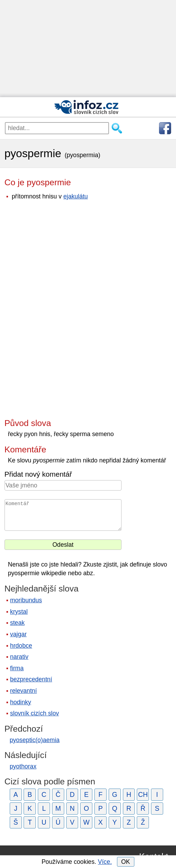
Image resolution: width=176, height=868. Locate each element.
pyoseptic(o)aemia (35, 740)
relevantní (23, 691)
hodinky (21, 702)
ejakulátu (75, 196)
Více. (105, 862)
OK (125, 862)
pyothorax (23, 766)
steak (17, 623)
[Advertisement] (88, 49)
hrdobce (21, 646)
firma (17, 668)
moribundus (26, 600)
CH (143, 794)
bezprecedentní (31, 679)
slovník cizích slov (35, 713)
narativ (19, 657)
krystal (19, 612)
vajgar (18, 634)
